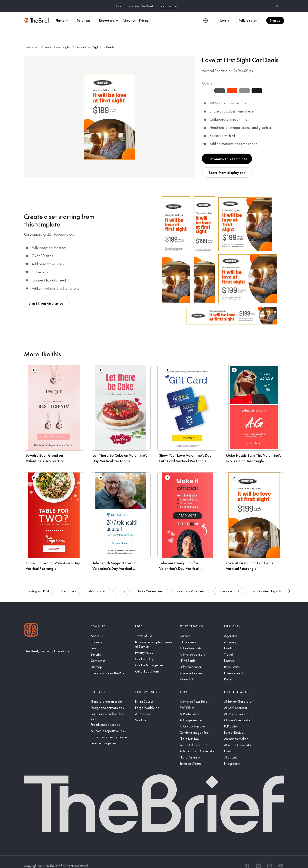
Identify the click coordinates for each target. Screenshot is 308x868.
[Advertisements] (198, 640)
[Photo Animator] (198, 749)
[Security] (110, 646)
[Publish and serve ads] (110, 716)
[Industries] (243, 618)
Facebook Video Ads (191, 585)
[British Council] (154, 693)
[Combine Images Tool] (198, 724)
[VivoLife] (154, 712)
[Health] (243, 640)
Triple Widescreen (150, 585)
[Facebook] (247, 858)
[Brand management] (110, 735)
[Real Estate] (243, 659)
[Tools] (198, 684)
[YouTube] (281, 858)
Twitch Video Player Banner (270, 585)
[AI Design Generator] (243, 706)
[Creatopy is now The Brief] (110, 665)
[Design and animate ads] (110, 700)
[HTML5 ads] (198, 652)
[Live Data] (243, 743)
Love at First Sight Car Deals (95, 39)
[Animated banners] (198, 646)
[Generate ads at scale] (110, 693)
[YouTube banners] (198, 665)
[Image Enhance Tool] (198, 737)
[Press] (110, 640)
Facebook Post (228, 585)
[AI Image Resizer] (198, 712)
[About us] (110, 628)
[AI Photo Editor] (198, 706)
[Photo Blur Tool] (198, 731)
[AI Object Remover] (198, 718)
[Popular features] (243, 684)
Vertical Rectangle (57, 39)
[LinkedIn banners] (198, 659)
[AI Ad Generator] (243, 700)
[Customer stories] (154, 684)
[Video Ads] (198, 671)
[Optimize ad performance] (110, 729)
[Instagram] (269, 858)
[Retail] (243, 671)
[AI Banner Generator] (243, 693)
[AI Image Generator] (243, 737)
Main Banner (97, 585)
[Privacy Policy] (154, 645)
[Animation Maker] (243, 731)
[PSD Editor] (243, 718)
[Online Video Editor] (243, 712)
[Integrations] (243, 755)
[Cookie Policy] (154, 651)
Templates (31, 39)
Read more (169, 6)
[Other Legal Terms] (154, 663)
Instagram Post (39, 585)
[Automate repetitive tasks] (110, 723)
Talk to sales (248, 20)
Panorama (69, 585)
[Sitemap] (110, 659)
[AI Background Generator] (198, 743)
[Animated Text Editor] (198, 693)
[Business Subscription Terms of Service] (154, 636)
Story (121, 585)
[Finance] (243, 652)
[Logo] (31, 622)
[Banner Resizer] (243, 724)
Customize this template (227, 151)
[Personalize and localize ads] (110, 708)
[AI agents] (243, 749)
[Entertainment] (243, 665)
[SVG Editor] (198, 700)
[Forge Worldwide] (154, 700)
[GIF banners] (198, 634)
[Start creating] (198, 618)
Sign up (275, 20)
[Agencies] (243, 628)
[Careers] (110, 634)
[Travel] (243, 646)
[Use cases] (110, 684)
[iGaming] (243, 634)
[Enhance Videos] (198, 755)
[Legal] (154, 618)
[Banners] (198, 628)
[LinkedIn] (258, 858)
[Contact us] (110, 652)
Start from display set (227, 164)
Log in (225, 20)
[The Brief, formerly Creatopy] (47, 643)
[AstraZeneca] (154, 706)
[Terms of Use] (154, 628)
